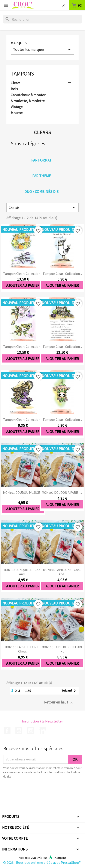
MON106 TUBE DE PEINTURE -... (62, 649)
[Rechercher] (42, 19)
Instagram (31, 731)
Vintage (17, 107)
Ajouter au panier (23, 285)
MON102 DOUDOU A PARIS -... (62, 492)
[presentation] (39, 790)
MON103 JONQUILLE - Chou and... (23, 572)
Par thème (42, 176)
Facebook (7, 731)
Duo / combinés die (41, 191)
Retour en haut (59, 702)
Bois (14, 89)
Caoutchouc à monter (28, 95)
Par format (41, 160)
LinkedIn (42, 731)
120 (28, 691)
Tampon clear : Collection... (23, 274)
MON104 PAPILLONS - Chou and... (62, 572)
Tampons (22, 73)
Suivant (69, 691)
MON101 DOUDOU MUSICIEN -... (23, 495)
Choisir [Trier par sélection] (42, 208)
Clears (16, 83)
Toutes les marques (42, 50)
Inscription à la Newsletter (42, 721)
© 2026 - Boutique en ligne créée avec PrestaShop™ (42, 862)
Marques (19, 43)
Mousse (17, 113)
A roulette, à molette (28, 101)
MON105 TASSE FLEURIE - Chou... (23, 649)
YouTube (19, 731)
